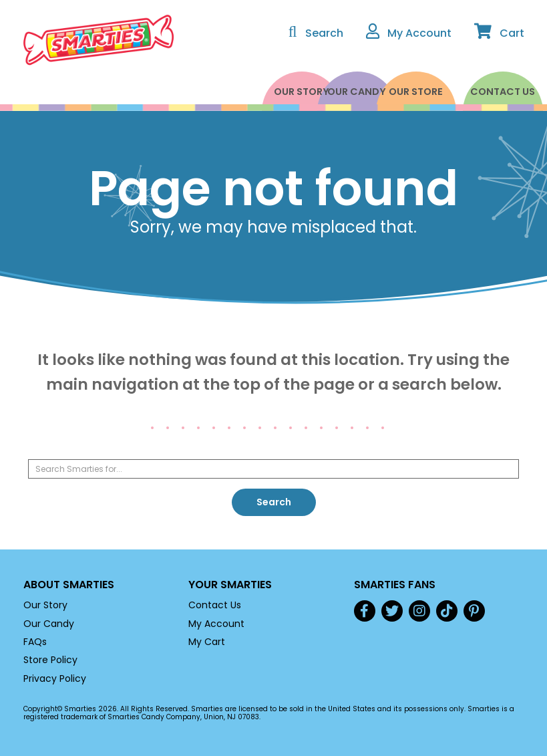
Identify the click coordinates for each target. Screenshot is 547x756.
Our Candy (307, 92)
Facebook (365, 611)
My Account (216, 624)
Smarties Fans (395, 585)
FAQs (35, 642)
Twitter (392, 611)
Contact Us (481, 92)
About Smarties (69, 585)
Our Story (220, 92)
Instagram (419, 611)
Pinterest (474, 611)
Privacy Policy (55, 678)
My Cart (207, 642)
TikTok (447, 611)
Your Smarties (230, 585)
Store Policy (50, 660)
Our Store (394, 92)
